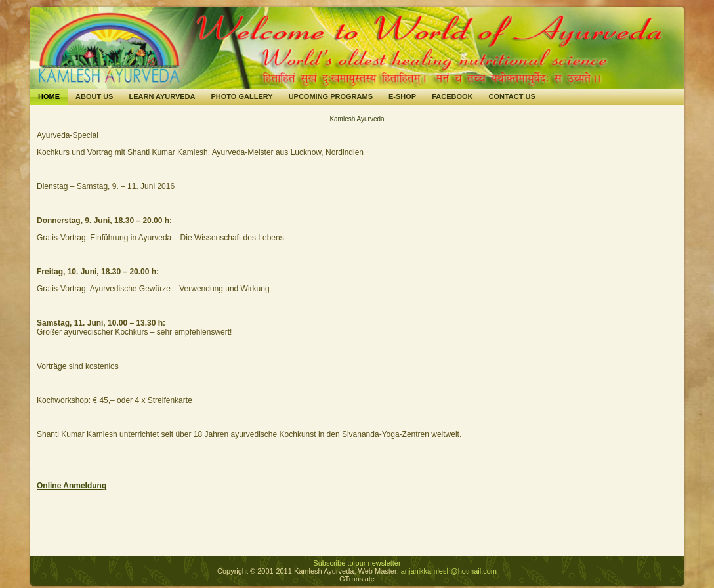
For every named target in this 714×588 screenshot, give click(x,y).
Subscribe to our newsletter (357, 563)
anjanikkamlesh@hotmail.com (449, 571)
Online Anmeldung (72, 486)
